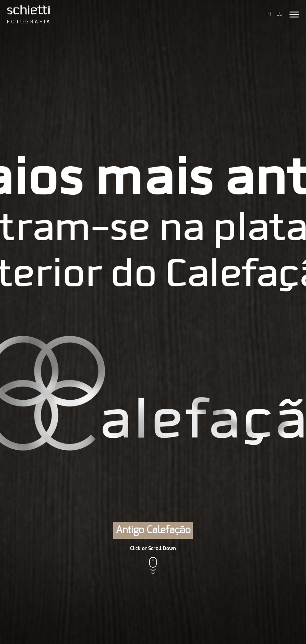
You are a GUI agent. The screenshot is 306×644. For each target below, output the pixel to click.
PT (269, 14)
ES (279, 14)
